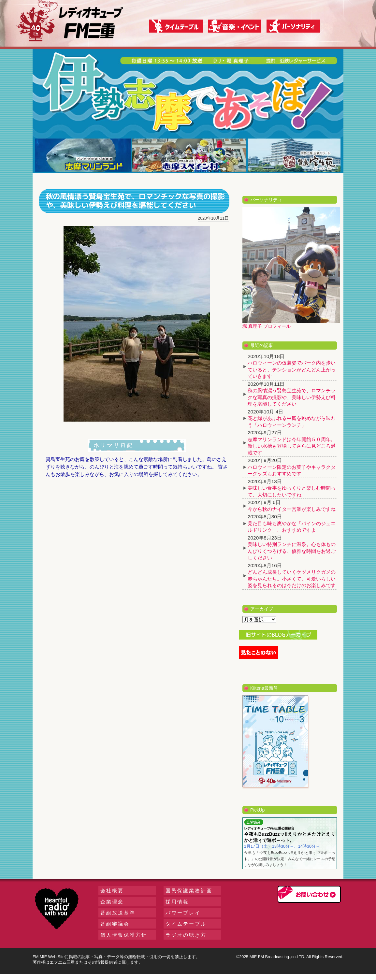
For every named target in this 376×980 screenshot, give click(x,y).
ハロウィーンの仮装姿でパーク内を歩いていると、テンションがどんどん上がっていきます (292, 369)
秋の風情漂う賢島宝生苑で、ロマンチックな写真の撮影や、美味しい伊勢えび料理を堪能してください (292, 397)
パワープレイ (183, 913)
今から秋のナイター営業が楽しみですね (292, 509)
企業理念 (112, 902)
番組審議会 (115, 924)
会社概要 (112, 891)
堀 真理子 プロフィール (267, 326)
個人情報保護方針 (124, 935)
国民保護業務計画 (189, 891)
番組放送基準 (118, 913)
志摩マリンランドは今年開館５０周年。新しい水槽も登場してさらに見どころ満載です (292, 446)
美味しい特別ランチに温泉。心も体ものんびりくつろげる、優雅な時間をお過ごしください (292, 551)
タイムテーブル (186, 924)
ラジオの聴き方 (186, 935)
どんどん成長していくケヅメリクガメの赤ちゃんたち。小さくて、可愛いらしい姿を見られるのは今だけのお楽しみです (292, 579)
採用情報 (177, 902)
